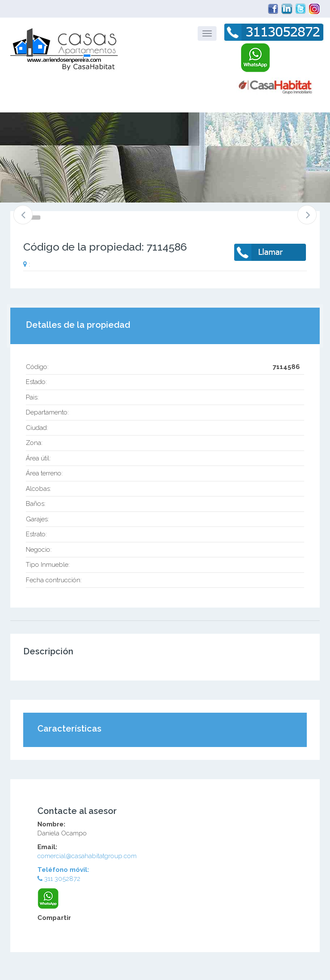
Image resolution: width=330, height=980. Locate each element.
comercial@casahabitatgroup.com (87, 856)
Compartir (54, 918)
